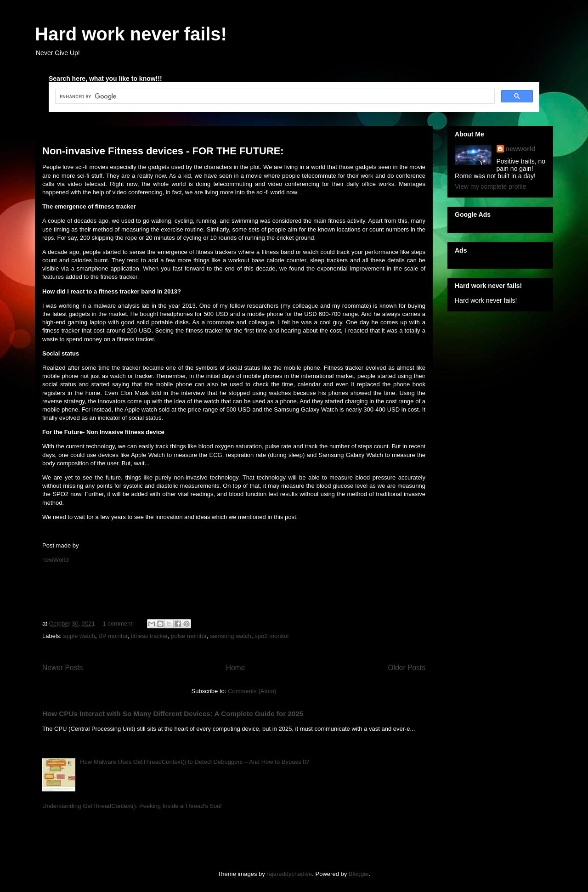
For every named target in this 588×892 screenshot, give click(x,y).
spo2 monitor (272, 636)
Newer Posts (62, 668)
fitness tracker (149, 636)
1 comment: (119, 624)
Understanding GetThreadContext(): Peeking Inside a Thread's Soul (132, 806)
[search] (274, 96)
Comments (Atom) (252, 691)
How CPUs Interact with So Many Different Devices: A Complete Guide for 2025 (173, 714)
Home (236, 668)
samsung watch (231, 636)
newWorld (56, 560)
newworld (521, 149)
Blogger (359, 874)
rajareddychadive (289, 874)
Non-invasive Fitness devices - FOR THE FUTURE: (163, 151)
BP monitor (113, 636)
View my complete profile (490, 186)
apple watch (79, 636)
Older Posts (407, 668)
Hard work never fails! (131, 34)
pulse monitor (189, 636)
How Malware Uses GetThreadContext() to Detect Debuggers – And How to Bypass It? (195, 762)
